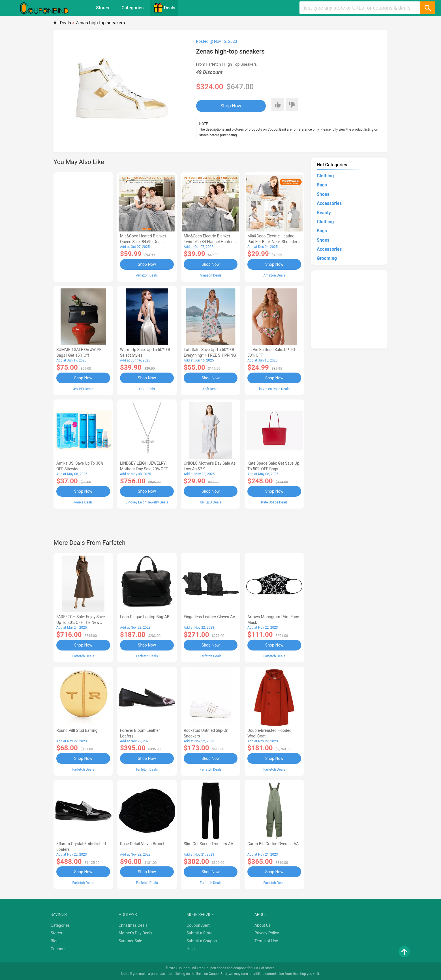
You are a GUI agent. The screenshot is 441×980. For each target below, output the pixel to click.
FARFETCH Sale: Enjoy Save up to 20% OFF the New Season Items (81, 622)
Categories (133, 8)
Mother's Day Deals (135, 933)
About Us (263, 925)
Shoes (323, 194)
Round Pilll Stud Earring (77, 730)
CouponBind (218, 974)
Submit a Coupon (202, 941)
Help (191, 949)
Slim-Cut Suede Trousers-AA (208, 844)
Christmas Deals (133, 925)
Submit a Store (200, 933)
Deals (164, 8)
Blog (55, 941)
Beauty (324, 213)
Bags (322, 185)
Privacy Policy (267, 933)
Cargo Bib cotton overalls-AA (273, 844)
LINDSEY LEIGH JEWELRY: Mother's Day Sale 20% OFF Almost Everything (144, 469)
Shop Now (231, 106)
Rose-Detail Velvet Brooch (143, 844)
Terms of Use (266, 941)
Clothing (325, 176)
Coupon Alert (198, 925)
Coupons (59, 949)
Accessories (329, 203)
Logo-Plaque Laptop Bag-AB (145, 617)
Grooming (327, 258)
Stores (102, 8)
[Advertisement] (83, 226)
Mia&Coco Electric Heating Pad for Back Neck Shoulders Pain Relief (273, 242)
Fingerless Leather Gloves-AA (209, 617)
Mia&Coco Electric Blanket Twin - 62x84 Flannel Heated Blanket (209, 242)
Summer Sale (130, 941)
